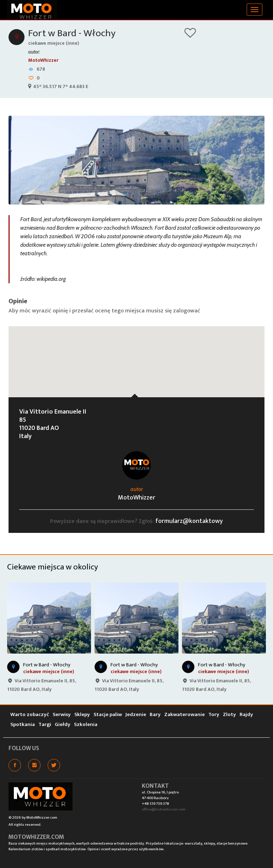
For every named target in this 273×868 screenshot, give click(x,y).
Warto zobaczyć (30, 714)
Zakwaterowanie (184, 714)
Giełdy (63, 724)
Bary (155, 714)
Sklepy (82, 714)
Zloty (229, 714)
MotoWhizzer (43, 60)
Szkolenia (86, 724)
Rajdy (246, 714)
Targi (45, 724)
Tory (214, 714)
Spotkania (23, 724)
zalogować (187, 311)
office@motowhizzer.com (164, 809)
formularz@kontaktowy (189, 521)
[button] (136, 355)
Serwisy (62, 714)
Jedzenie (136, 714)
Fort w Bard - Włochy (72, 33)
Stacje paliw (108, 714)
